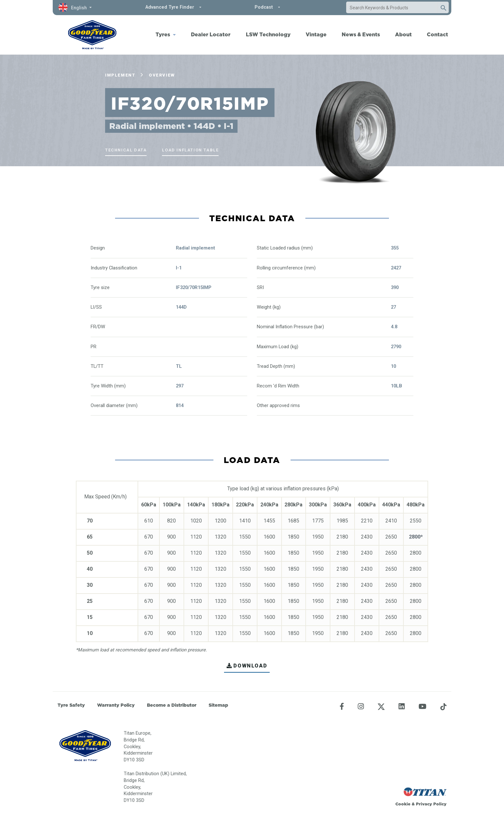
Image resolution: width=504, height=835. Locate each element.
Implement (120, 75)
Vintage (316, 34)
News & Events (361, 34)
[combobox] (391, 8)
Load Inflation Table (190, 150)
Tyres (163, 34)
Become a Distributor (172, 705)
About (403, 34)
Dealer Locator (211, 34)
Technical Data (126, 150)
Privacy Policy (431, 804)
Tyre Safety (71, 705)
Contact (437, 34)
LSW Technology (268, 34)
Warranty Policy (116, 705)
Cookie (403, 804)
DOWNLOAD (247, 666)
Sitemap (218, 705)
